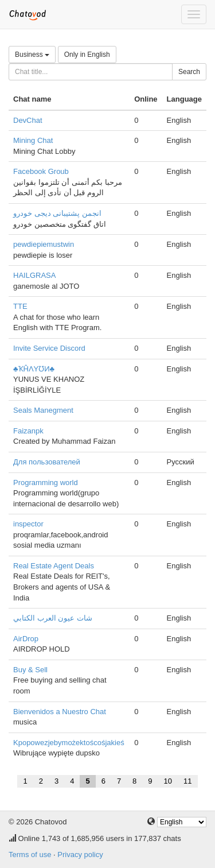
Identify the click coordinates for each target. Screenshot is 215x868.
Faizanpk (28, 431)
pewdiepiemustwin (44, 244)
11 (187, 781)
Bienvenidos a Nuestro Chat (60, 712)
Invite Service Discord (49, 348)
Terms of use (30, 855)
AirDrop (26, 639)
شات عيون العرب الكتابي (53, 618)
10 (168, 781)
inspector (28, 524)
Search (189, 72)
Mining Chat (33, 140)
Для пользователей (47, 462)
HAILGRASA (34, 275)
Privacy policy (80, 855)
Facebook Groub (41, 171)
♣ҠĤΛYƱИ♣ (34, 369)
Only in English (87, 55)
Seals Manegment (43, 410)
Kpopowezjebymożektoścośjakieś (69, 743)
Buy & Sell (30, 670)
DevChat (28, 120)
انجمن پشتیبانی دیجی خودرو (57, 213)
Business (32, 55)
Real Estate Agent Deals (54, 566)
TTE (20, 306)
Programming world (46, 483)
